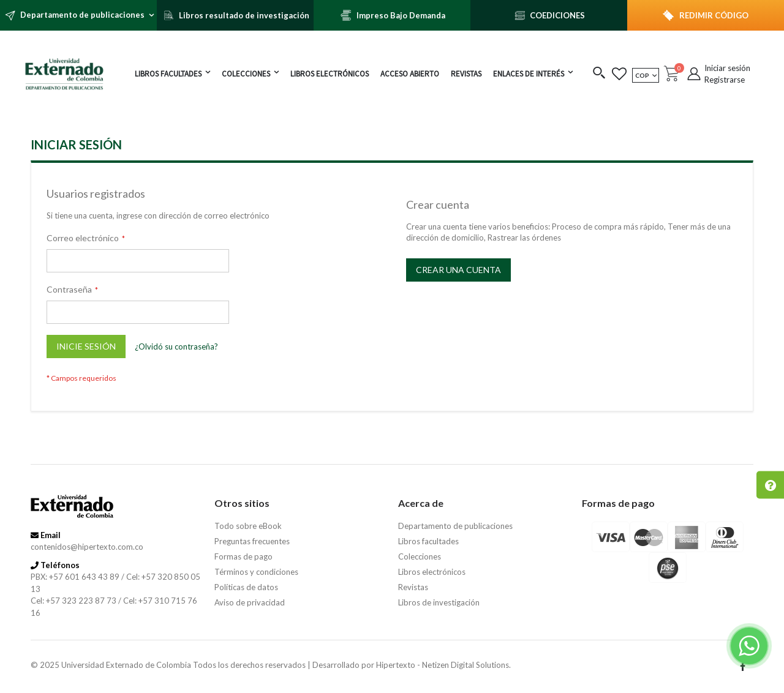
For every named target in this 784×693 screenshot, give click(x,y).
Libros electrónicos (432, 572)
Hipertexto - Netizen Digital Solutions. (443, 665)
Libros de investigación (439, 602)
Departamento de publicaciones (455, 526)
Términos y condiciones (256, 572)
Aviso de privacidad (250, 602)
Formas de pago (243, 556)
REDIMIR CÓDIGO (714, 15)
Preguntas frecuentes (252, 541)
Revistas (413, 587)
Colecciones (420, 556)
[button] (599, 74)
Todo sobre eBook (248, 526)
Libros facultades (428, 541)
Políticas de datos (246, 587)
